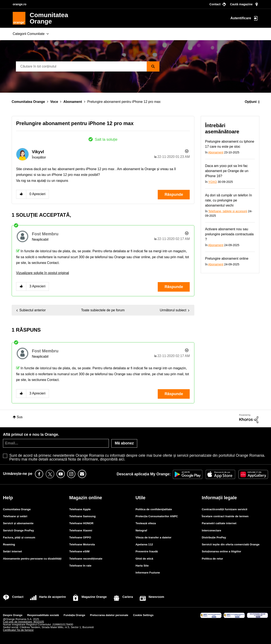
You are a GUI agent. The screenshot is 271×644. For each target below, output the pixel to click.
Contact (215, 4)
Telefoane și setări (15, 516)
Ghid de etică (144, 559)
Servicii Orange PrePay (18, 530)
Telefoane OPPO (80, 537)
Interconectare (212, 530)
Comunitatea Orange (28, 102)
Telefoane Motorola (82, 544)
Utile (140, 498)
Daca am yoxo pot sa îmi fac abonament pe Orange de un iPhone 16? (227, 171)
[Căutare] (88, 66)
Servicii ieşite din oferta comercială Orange (231, 544)
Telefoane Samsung (82, 516)
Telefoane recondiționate (86, 559)
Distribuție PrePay (214, 537)
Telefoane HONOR (81, 523)
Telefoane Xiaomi (81, 530)
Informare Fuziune (148, 573)
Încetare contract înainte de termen (225, 516)
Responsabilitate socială (43, 615)
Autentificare (241, 18)
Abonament (73, 102)
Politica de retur (212, 559)
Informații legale (219, 498)
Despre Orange (13, 615)
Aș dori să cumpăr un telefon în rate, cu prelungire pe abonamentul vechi (229, 200)
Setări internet (12, 551)
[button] (21, 194)
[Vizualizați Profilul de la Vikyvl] (38, 152)
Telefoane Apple (80, 509)
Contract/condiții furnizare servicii (225, 509)
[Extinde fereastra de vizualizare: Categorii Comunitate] (48, 34)
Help (8, 498)
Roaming (9, 544)
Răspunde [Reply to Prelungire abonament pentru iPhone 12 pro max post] (174, 194)
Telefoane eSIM (79, 551)
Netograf (141, 530)
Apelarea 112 (144, 544)
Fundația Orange (75, 615)
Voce (54, 102)
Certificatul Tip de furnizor (18, 630)
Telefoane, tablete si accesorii (228, 211)
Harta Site (142, 566)
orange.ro (20, 4)
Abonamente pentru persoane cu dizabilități (32, 559)
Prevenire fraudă (147, 551)
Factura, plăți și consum (19, 537)
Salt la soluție (106, 139)
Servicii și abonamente (18, 523)
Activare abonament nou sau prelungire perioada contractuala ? (229, 234)
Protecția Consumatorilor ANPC (157, 516)
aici (121, 459)
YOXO (213, 182)
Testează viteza (146, 523)
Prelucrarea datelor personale (109, 615)
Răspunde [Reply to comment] (174, 287)
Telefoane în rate (80, 566)
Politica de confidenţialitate (154, 509)
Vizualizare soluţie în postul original (43, 273)
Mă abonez (124, 443)
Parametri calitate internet (219, 523)
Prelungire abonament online (227, 259)
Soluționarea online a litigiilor (221, 551)
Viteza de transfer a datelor (153, 537)
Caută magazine (241, 4)
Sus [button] (20, 417)
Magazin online (86, 498)
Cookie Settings (143, 615)
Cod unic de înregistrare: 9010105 (24, 622)
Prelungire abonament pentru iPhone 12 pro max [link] (124, 102)
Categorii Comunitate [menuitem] (29, 34)
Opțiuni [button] (251, 102)
